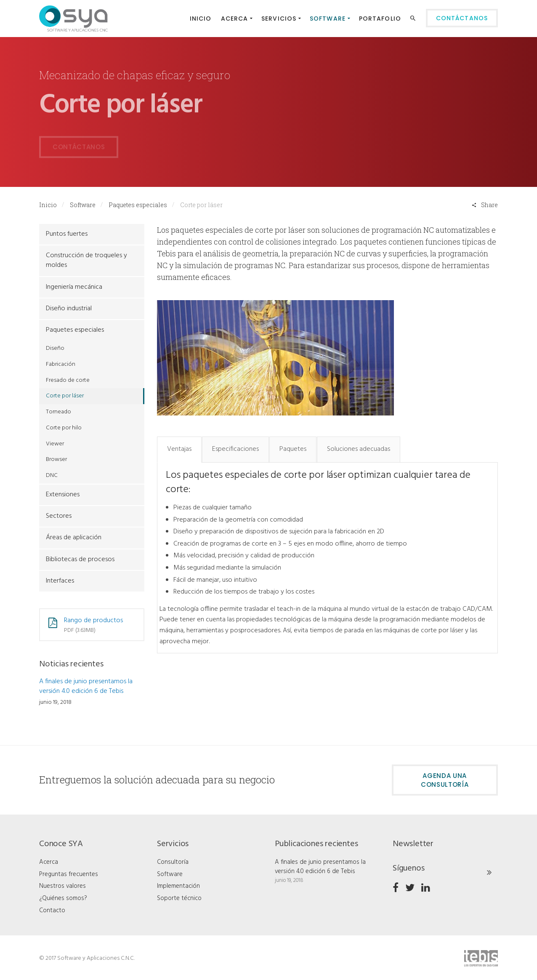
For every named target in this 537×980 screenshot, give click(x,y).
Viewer (55, 444)
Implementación (178, 886)
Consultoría (173, 862)
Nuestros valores (62, 886)
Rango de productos (93, 620)
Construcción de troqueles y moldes (86, 260)
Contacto (52, 911)
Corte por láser (65, 396)
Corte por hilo (64, 428)
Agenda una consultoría (445, 780)
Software (83, 205)
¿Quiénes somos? (63, 898)
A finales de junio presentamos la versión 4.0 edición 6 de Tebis (86, 686)
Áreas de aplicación (74, 538)
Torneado (58, 412)
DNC (52, 475)
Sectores (59, 516)
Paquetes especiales (138, 205)
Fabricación (61, 364)
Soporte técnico (179, 898)
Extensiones (63, 495)
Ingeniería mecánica (74, 287)
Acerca (49, 862)
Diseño (55, 348)
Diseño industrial (69, 309)
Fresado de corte (68, 380)
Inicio (48, 205)
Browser (56, 459)
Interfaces (60, 581)
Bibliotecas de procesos (80, 559)
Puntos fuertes (67, 234)
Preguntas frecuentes (69, 874)
